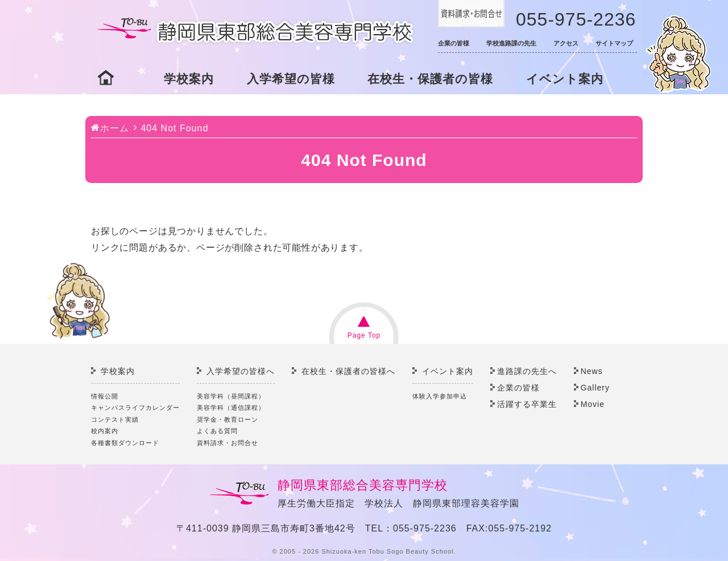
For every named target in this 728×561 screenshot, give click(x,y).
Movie (593, 404)
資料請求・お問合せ (227, 443)
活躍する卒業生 (527, 404)
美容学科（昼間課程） (231, 396)
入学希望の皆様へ (241, 371)
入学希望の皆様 (291, 79)
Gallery (595, 388)
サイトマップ (614, 43)
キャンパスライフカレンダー (135, 408)
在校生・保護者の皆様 (430, 79)
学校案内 (189, 79)
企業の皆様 (454, 43)
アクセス (566, 43)
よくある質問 (217, 431)
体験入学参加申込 (440, 396)
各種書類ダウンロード (125, 443)
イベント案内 (565, 79)
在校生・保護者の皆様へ (348, 371)
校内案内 (105, 431)
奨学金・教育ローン (227, 419)
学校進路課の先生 (511, 43)
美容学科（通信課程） (231, 408)
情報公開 (105, 396)
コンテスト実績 (115, 419)
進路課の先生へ (527, 371)
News (592, 371)
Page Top (364, 335)
